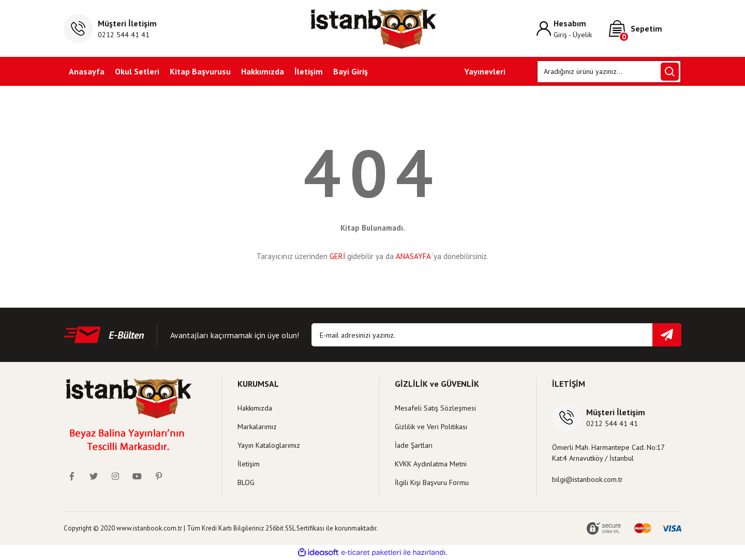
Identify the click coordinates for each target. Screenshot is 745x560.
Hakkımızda (263, 71)
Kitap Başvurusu (200, 71)
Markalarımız (257, 427)
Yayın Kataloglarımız (269, 445)
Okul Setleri (137, 71)
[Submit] (667, 335)
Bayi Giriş (351, 71)
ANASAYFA (413, 256)
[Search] (609, 72)
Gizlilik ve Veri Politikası (431, 427)
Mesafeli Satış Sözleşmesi (435, 408)
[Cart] (645, 28)
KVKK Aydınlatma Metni (431, 464)
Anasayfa (87, 71)
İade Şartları (414, 445)
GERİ (337, 256)
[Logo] (373, 28)
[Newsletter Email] (496, 335)
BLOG (246, 482)
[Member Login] (573, 29)
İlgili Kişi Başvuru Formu (432, 482)
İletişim (309, 71)
